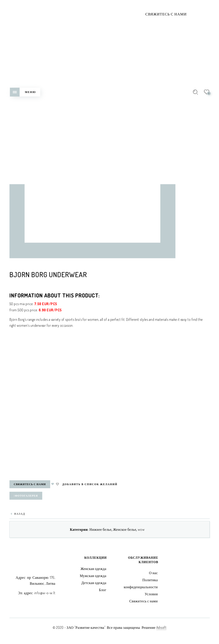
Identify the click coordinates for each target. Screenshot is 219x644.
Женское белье (125, 529)
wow (141, 529)
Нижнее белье (100, 529)
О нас (153, 573)
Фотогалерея (26, 496)
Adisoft (161, 627)
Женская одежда (93, 569)
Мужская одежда (93, 576)
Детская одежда (94, 583)
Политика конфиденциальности (141, 583)
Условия (151, 594)
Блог (103, 590)
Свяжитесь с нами (166, 14)
